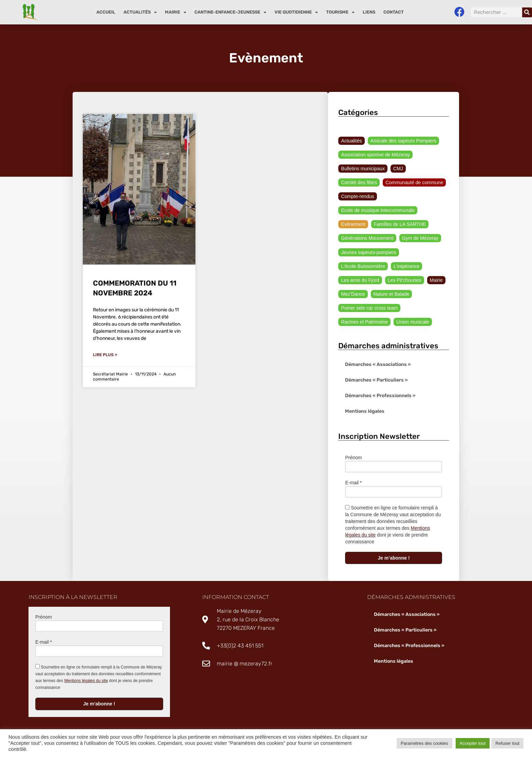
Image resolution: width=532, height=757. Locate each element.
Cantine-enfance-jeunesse (230, 12)
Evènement (353, 225)
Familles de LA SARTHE (399, 225)
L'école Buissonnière (363, 267)
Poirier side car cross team (369, 308)
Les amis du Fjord (360, 280)
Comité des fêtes (359, 183)
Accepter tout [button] (473, 743)
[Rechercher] (527, 12)
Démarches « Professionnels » (380, 396)
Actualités (140, 12)
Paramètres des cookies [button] (424, 743)
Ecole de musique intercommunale (377, 211)
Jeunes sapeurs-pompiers (368, 253)
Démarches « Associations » (378, 365)
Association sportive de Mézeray (375, 155)
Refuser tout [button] (507, 743)
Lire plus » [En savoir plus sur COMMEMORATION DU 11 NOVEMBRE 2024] (105, 355)
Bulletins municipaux (363, 169)
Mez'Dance (353, 294)
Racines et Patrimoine (364, 322)
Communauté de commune (414, 183)
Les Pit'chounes (404, 280)
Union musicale (412, 322)
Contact (394, 12)
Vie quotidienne (296, 12)
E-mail (353, 483)
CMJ (398, 169)
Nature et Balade (391, 294)
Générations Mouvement (367, 238)
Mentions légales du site (86, 681)
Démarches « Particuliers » (376, 381)
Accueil (106, 12)
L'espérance (406, 267)
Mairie (176, 12)
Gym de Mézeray (420, 238)
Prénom (353, 458)
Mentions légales (365, 412)
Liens (369, 12)
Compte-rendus (357, 197)
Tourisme (340, 12)
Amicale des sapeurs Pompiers (403, 141)
